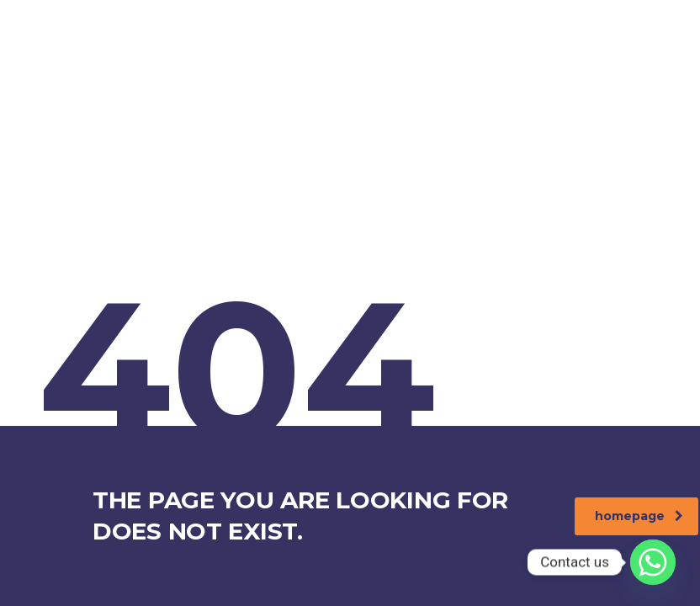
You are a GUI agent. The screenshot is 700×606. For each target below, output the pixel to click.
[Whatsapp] (653, 562)
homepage (639, 516)
